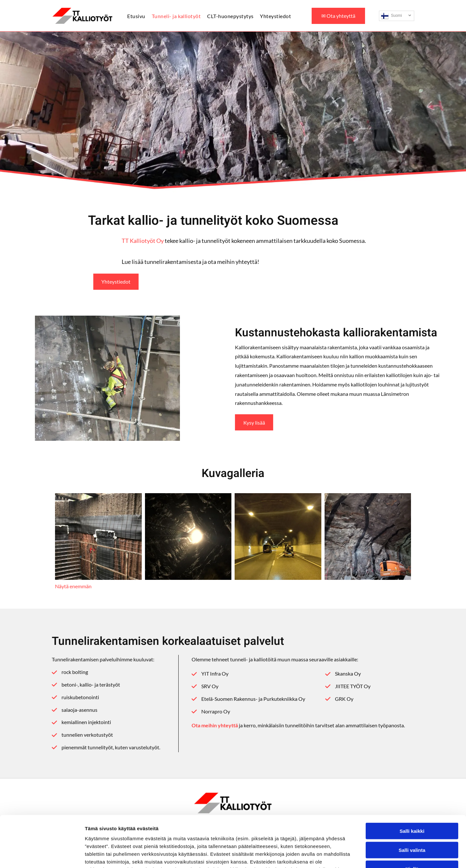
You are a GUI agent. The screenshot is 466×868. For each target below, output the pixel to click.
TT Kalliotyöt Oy (283, 241)
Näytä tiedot (346, 855)
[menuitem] (139, 16)
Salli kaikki (412, 783)
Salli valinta (412, 802)
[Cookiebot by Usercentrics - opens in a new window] (42, 855)
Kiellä (412, 821)
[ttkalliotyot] (98, 537)
